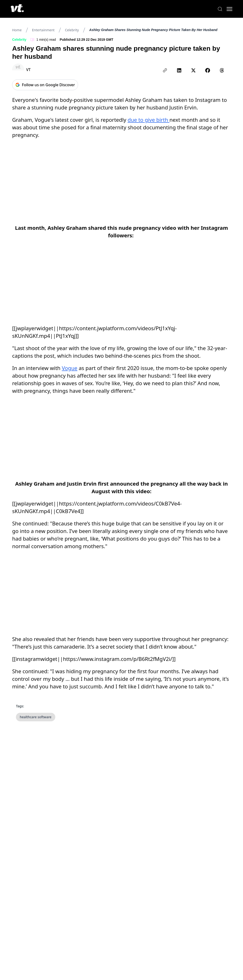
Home (17, 30)
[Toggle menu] (229, 9)
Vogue (70, 368)
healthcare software (36, 717)
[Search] (219, 9)
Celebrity (72, 30)
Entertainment (43, 30)
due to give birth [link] (149, 120)
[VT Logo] (18, 9)
